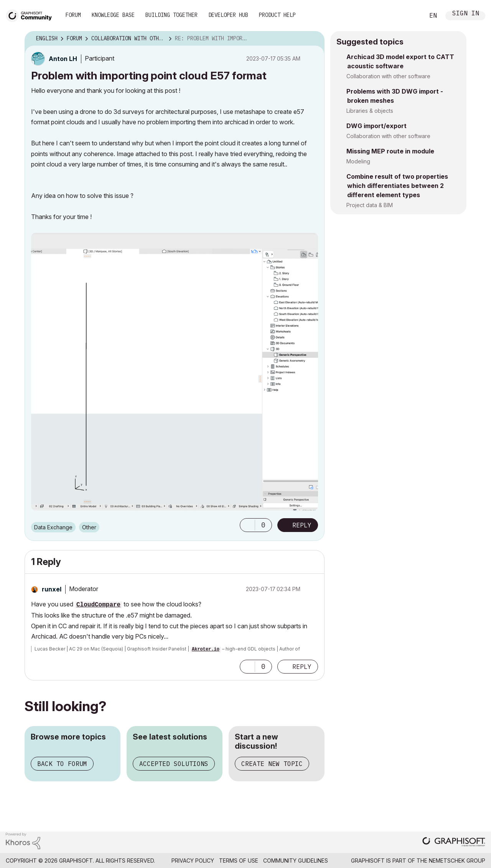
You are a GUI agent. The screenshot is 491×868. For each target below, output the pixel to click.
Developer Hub (228, 15)
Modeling (358, 161)
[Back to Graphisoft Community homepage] (31, 15)
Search (410, 16)
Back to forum (62, 764)
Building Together (171, 15)
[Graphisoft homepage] (454, 842)
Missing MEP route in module (390, 151)
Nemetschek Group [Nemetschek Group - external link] (457, 861)
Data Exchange (53, 527)
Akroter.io (206, 649)
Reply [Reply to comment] (302, 667)
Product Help (277, 15)
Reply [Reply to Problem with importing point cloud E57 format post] (302, 525)
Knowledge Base (113, 15)
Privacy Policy (193, 861)
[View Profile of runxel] (52, 589)
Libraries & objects (370, 111)
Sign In (466, 14)
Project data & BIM (370, 205)
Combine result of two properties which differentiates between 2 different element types (397, 186)
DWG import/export (376, 126)
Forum (73, 15)
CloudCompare (98, 605)
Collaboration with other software (388, 76)
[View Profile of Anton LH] (63, 59)
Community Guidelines (296, 861)
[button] (247, 525)
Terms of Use (239, 861)
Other (89, 527)
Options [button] (314, 39)
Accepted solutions (174, 764)
